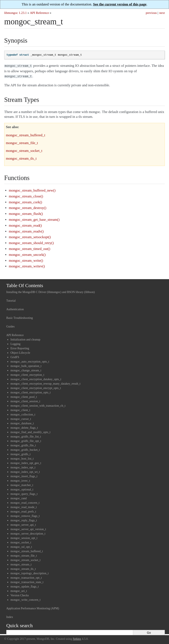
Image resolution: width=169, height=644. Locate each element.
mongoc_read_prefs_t (23, 511)
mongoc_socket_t (21, 542)
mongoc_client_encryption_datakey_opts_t (36, 378)
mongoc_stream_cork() (25, 201)
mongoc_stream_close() (26, 195)
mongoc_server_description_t (28, 533)
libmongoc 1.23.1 (16, 13)
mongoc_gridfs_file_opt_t (26, 440)
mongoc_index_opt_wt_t (25, 471)
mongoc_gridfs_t (21, 453)
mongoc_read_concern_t (25, 502)
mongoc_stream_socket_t (25, 559)
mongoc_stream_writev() (27, 265)
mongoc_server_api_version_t (28, 528)
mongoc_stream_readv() (26, 231)
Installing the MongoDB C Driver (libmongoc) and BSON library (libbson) (51, 291)
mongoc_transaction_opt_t (26, 577)
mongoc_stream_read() (25, 225)
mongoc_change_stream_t (26, 370)
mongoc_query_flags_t (24, 493)
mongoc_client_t (20, 409)
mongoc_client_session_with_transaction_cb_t (38, 405)
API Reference (39, 13)
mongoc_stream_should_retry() (31, 242)
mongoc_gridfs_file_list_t (26, 436)
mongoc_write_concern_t (25, 599)
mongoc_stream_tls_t (23, 568)
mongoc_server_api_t (23, 524)
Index (10, 616)
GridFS (15, 356)
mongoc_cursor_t (21, 418)
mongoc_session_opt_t (24, 537)
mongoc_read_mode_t (24, 506)
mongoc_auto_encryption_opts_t (30, 361)
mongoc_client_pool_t (24, 396)
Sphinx (77, 638)
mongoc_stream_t (21, 564)
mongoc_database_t (22, 423)
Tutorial (11, 300)
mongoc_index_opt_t (23, 467)
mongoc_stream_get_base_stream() (34, 219)
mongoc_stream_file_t (24, 555)
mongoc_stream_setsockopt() (30, 236)
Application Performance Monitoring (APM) (33, 608)
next (162, 13)
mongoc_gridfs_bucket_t (25, 449)
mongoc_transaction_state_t (27, 581)
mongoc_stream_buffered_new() (32, 190)
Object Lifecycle (20, 352)
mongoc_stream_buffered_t (27, 550)
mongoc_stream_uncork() (27, 254)
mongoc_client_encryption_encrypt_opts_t (36, 387)
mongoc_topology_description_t (30, 572)
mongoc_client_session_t (25, 400)
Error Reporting (20, 348)
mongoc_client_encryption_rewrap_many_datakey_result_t (45, 383)
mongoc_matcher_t (22, 484)
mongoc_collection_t (23, 414)
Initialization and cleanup (25, 339)
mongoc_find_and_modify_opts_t (31, 431)
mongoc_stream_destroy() (27, 207)
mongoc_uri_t (19, 590)
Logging (15, 343)
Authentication (15, 308)
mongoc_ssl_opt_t (21, 546)
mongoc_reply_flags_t (24, 520)
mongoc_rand (19, 497)
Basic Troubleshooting (19, 317)
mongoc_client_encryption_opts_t (31, 392)
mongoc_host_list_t (22, 458)
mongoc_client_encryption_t (27, 374)
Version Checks (20, 595)
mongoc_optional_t (22, 489)
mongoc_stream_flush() (26, 213)
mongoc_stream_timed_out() (29, 248)
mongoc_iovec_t (20, 480)
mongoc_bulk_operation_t (26, 365)
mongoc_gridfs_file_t (23, 445)
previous (151, 13)
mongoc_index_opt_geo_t (26, 462)
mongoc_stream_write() (26, 260)
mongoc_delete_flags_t (24, 427)
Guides (10, 326)
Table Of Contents (25, 285)
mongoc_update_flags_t (25, 586)
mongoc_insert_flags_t (24, 475)
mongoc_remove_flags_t (25, 515)
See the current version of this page (120, 4)
